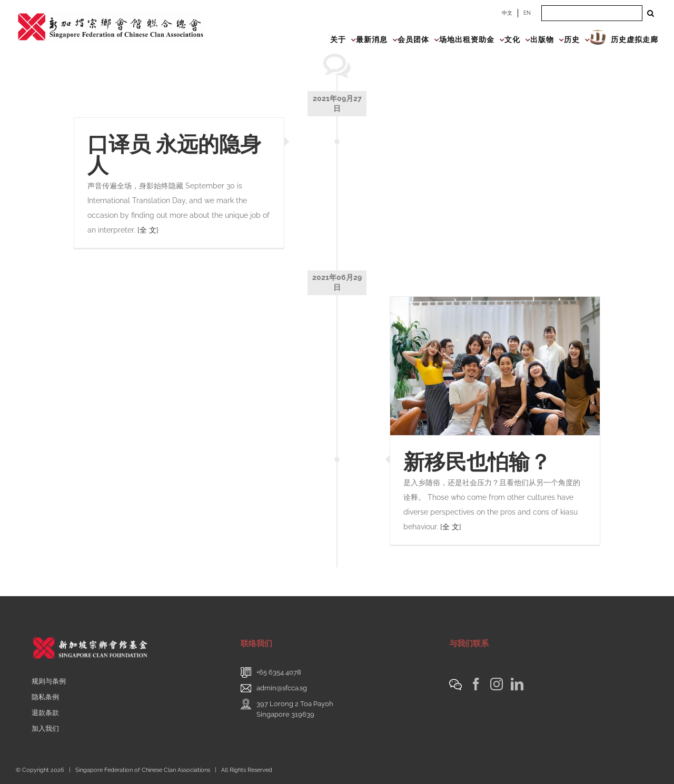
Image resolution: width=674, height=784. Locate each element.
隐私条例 (45, 697)
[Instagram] (497, 684)
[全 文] (148, 230)
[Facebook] (476, 684)
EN (527, 13)
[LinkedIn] (517, 684)
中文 (507, 13)
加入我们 (45, 728)
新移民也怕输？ (477, 462)
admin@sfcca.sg (282, 688)
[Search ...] (592, 13)
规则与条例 (49, 681)
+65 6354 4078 (279, 672)
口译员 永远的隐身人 (174, 154)
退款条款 (45, 713)
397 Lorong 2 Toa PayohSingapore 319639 (295, 709)
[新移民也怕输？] (495, 366)
